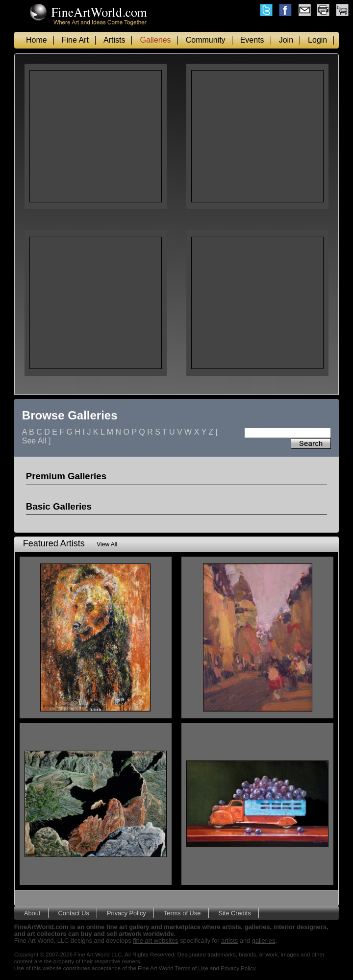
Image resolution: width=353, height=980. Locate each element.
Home (37, 40)
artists (229, 941)
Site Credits (234, 913)
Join (286, 40)
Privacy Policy (126, 913)
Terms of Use (182, 913)
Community (206, 40)
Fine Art (75, 40)
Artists (114, 40)
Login (317, 40)
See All (34, 441)
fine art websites (155, 941)
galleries (264, 941)
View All (107, 544)
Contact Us (74, 913)
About (32, 913)
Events (252, 40)
